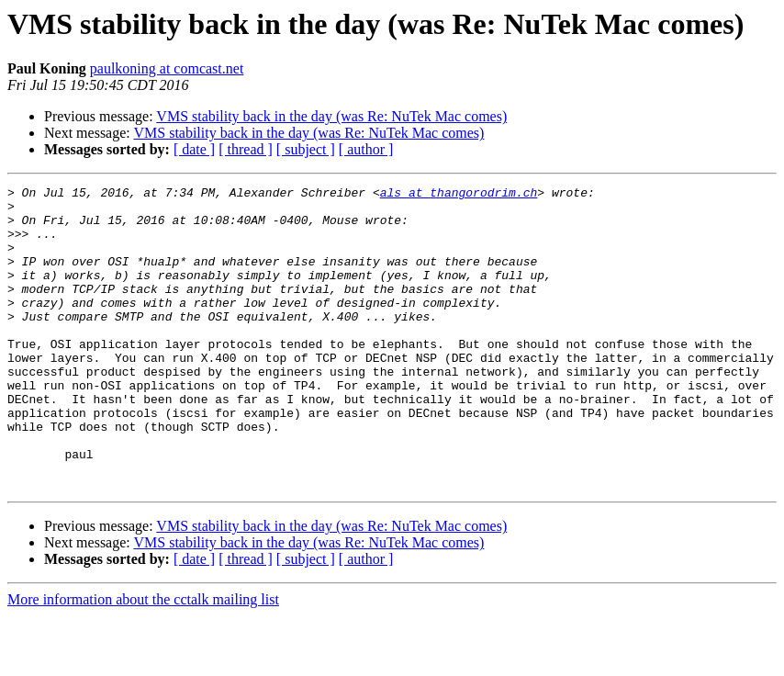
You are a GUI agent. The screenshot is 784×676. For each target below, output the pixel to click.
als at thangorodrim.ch (459, 195)
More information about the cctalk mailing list (143, 660)
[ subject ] (306, 149)
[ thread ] (246, 149)
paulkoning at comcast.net (167, 68)
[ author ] (366, 149)
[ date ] (194, 149)
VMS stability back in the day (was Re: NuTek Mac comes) (331, 116)
